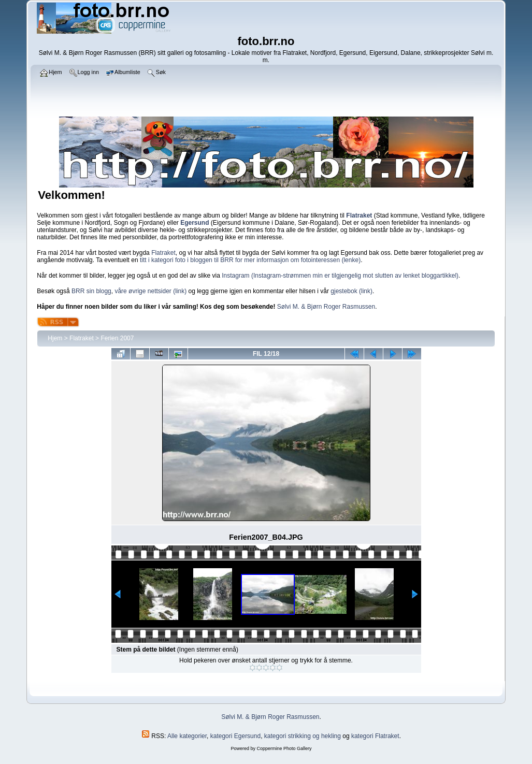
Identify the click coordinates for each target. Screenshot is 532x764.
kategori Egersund (235, 736)
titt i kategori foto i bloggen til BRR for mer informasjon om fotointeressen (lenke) (250, 260)
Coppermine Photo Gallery (284, 748)
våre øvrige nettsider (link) (150, 291)
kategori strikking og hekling (303, 736)
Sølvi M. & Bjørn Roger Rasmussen (326, 307)
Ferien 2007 (117, 338)
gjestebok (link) (351, 291)
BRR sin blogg (91, 291)
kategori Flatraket (375, 736)
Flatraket (163, 253)
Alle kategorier (187, 736)
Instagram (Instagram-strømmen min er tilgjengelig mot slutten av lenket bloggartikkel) (340, 276)
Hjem (55, 338)
